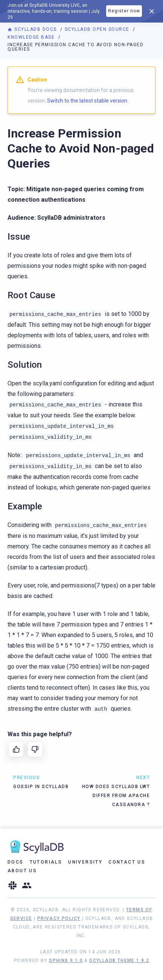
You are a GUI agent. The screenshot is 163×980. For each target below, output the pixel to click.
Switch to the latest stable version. (88, 101)
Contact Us (127, 862)
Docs (16, 862)
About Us (22, 871)
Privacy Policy (59, 918)
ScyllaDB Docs (33, 29)
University (85, 862)
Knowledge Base (32, 37)
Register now (124, 11)
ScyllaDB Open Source (98, 29)
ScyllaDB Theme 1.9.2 (119, 960)
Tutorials (46, 862)
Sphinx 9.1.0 (66, 960)
